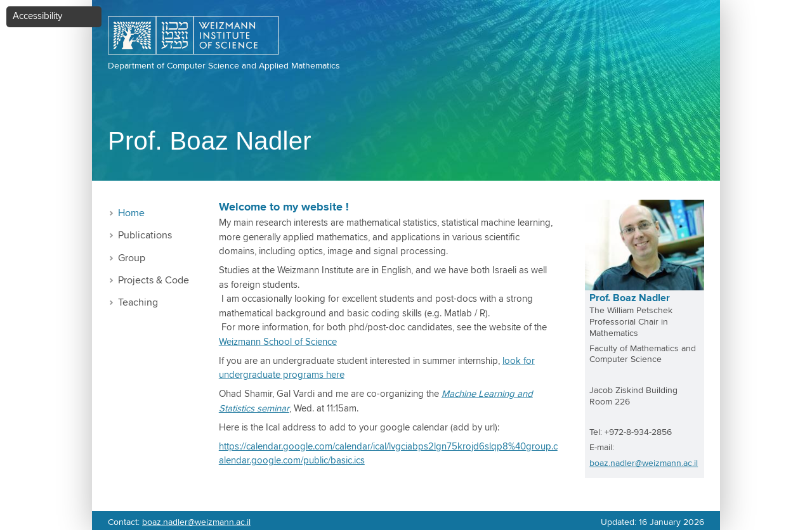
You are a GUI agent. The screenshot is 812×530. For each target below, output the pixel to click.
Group (132, 258)
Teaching (138, 303)
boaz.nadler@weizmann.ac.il (644, 463)
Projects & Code (154, 281)
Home (131, 213)
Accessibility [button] (37, 16)
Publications (145, 236)
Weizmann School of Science (278, 342)
